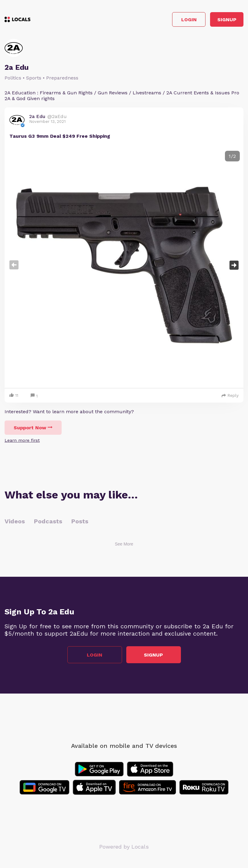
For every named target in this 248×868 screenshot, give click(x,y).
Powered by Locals (124, 847)
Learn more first (22, 440)
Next (234, 265)
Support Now (33, 428)
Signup (227, 20)
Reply (230, 395)
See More (124, 544)
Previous (14, 265)
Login (189, 20)
